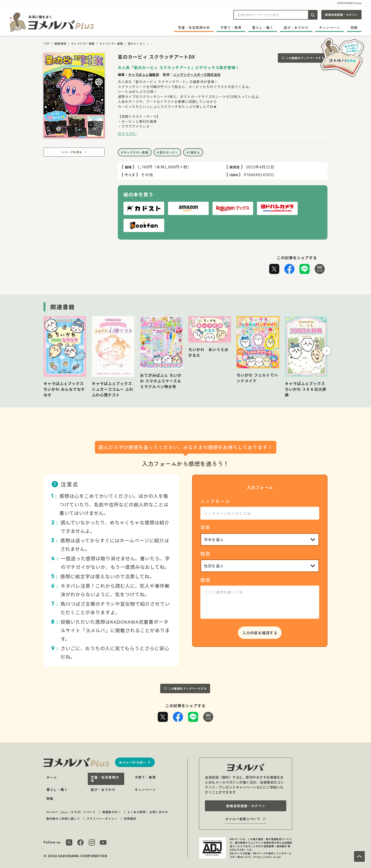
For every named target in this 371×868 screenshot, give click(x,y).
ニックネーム (215, 501)
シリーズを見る (72, 152)
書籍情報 (60, 43)
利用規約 (130, 818)
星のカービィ (137, 43)
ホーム (52, 777)
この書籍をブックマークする (305, 58)
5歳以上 (194, 152)
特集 (354, 27)
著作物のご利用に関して (63, 818)
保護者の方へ (111, 812)
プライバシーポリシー (102, 818)
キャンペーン (330, 27)
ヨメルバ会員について (243, 819)
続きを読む (127, 134)
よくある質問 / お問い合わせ (148, 812)
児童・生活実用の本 (194, 27)
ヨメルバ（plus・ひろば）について (71, 812)
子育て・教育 (231, 27)
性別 (205, 554)
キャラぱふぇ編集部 (144, 75)
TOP (47, 43)
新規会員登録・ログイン (341, 15)
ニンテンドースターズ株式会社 (197, 75)
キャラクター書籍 (83, 43)
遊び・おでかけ (296, 27)
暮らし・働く (263, 27)
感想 (205, 580)
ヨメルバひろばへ (132, 762)
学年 (205, 527)
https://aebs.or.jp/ (267, 857)
